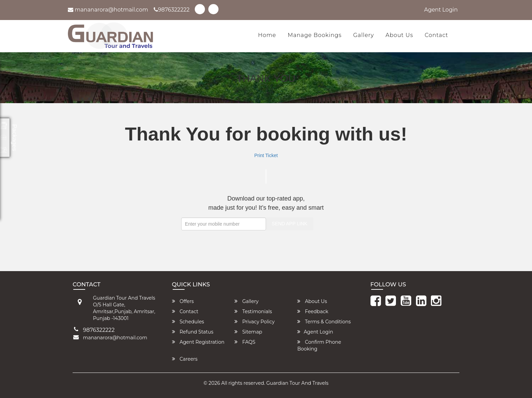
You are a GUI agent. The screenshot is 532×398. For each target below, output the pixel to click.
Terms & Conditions (324, 322)
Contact (436, 35)
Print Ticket (266, 155)
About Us (399, 35)
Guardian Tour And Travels (297, 383)
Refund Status (193, 332)
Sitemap (248, 332)
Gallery (364, 35)
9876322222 (172, 10)
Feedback (313, 311)
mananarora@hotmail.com (108, 10)
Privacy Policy (254, 322)
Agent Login (441, 10)
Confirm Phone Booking (319, 345)
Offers (183, 301)
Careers (185, 359)
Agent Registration (198, 342)
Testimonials (253, 311)
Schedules (188, 322)
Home (267, 35)
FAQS (245, 342)
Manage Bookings (315, 35)
